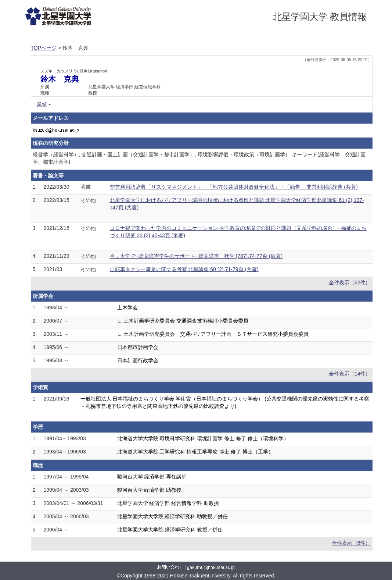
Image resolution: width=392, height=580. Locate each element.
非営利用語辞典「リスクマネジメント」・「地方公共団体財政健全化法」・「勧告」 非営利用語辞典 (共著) (234, 187)
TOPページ (44, 48)
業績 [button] (42, 104)
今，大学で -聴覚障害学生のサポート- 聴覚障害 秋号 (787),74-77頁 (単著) (196, 256)
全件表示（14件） (350, 374)
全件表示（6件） (351, 543)
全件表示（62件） (350, 282)
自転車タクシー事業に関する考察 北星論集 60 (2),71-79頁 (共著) (184, 269)
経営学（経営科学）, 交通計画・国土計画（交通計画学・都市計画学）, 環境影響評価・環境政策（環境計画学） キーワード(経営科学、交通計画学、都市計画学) (199, 158)
